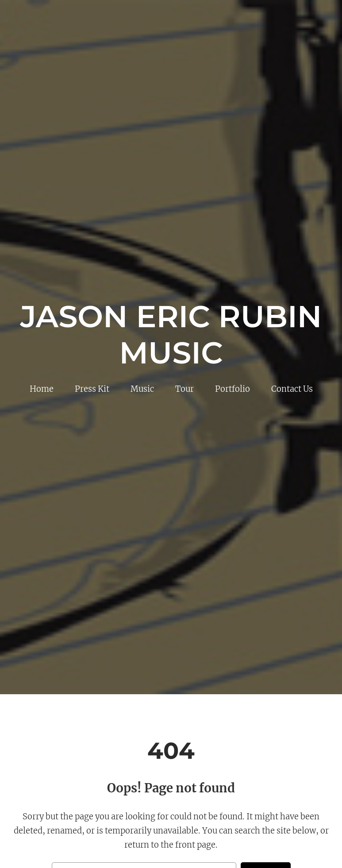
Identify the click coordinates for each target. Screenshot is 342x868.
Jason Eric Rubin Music (171, 335)
